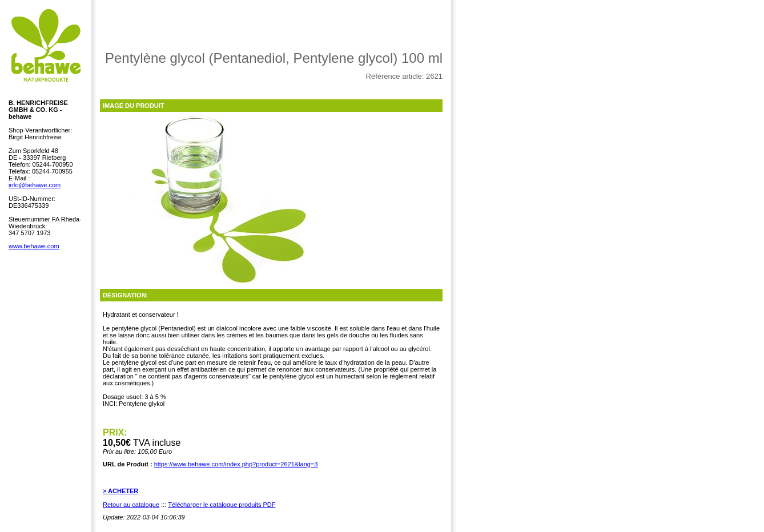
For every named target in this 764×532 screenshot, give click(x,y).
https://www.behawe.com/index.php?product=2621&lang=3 (236, 464)
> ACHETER (120, 491)
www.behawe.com (34, 246)
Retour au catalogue (131, 505)
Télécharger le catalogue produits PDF (222, 505)
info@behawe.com (35, 185)
